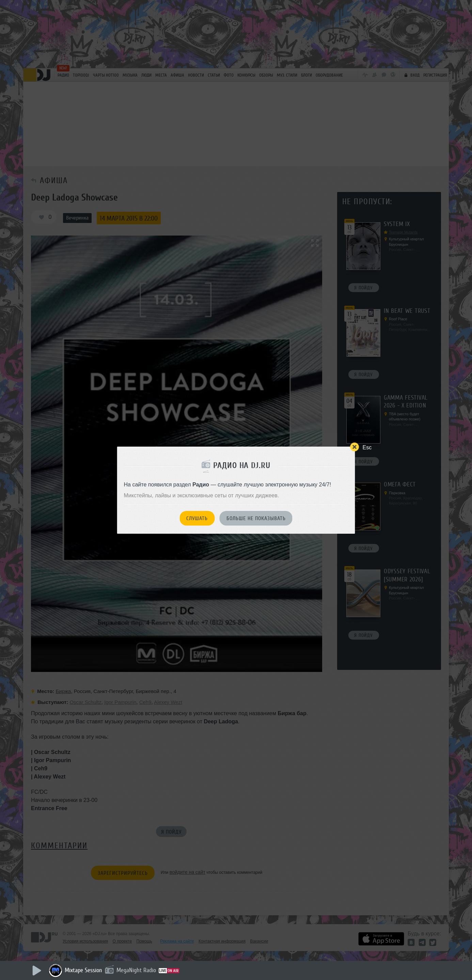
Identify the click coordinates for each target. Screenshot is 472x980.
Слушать (197, 518)
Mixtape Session (83, 970)
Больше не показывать (256, 518)
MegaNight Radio (136, 970)
